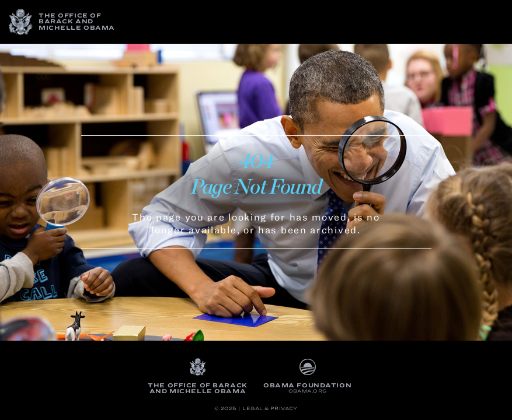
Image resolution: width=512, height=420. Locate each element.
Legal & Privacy (270, 409)
